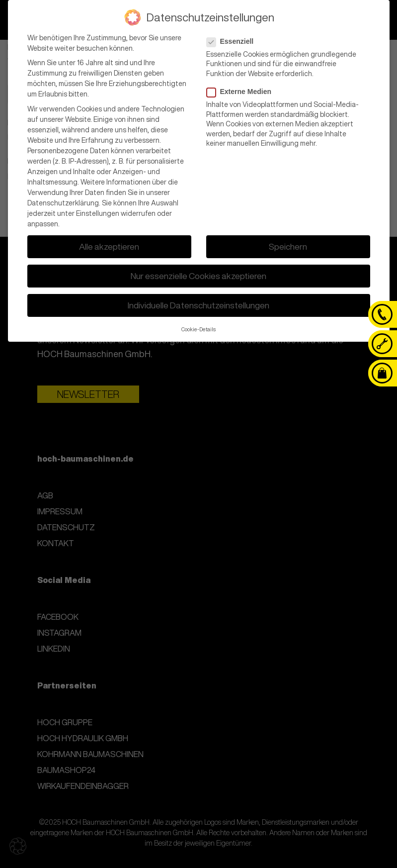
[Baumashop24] (382, 373)
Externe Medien (242, 89)
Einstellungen (98, 210)
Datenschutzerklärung (63, 200)
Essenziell (233, 38)
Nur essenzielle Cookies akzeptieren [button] (198, 273)
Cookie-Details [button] (198, 326)
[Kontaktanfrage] (382, 344)
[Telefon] (382, 314)
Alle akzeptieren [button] (109, 244)
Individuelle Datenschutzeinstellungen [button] (198, 303)
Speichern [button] (288, 244)
